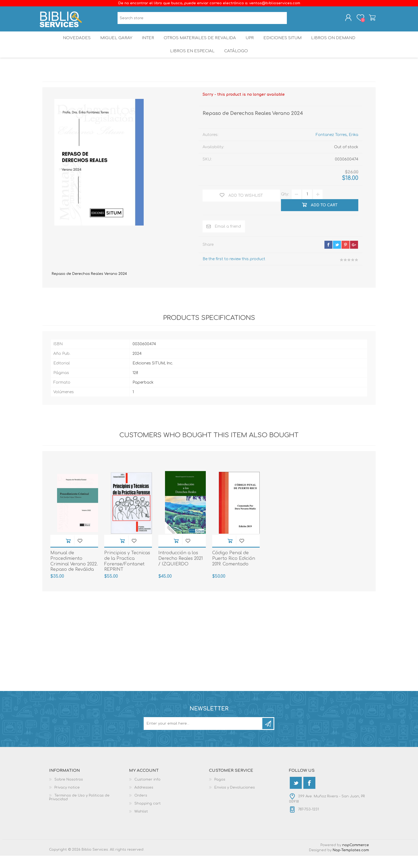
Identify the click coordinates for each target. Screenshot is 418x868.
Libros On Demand (338, 44)
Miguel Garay (113, 44)
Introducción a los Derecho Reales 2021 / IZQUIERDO (181, 571)
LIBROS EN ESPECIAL (191, 61)
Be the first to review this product (234, 271)
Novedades (72, 44)
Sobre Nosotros (69, 792)
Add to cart (68, 553)
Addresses (144, 800)
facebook (328, 257)
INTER (147, 44)
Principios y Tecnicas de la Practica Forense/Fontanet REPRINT (127, 573)
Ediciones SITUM (286, 44)
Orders (141, 808)
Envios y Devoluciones (235, 800)
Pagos (220, 792)
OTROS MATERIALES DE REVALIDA (200, 44)
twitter (337, 257)
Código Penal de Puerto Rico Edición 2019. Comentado (234, 571)
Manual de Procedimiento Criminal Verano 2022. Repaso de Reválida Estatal (74, 576)
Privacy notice (67, 800)
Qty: (285, 206)
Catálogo (237, 61)
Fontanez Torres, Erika (337, 147)
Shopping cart (370, 19)
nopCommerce (356, 857)
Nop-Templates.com (351, 862)
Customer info (147, 792)
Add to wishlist (80, 553)
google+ (354, 257)
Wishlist (141, 824)
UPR (251, 44)
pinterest (345, 257)
